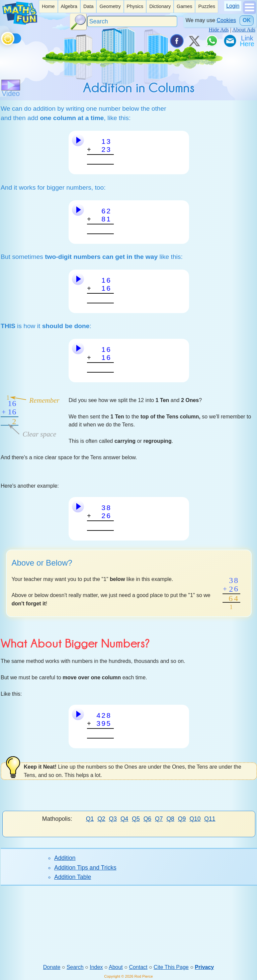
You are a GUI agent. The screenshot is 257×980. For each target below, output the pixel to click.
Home (48, 6)
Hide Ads (219, 30)
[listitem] (48, 7)
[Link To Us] (248, 41)
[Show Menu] (249, 12)
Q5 (136, 819)
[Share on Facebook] (176, 41)
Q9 (182, 819)
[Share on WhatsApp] (212, 41)
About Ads (244, 30)
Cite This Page (171, 967)
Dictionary (160, 6)
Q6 (147, 819)
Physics (135, 6)
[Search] (132, 22)
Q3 (113, 819)
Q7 (159, 819)
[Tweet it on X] (194, 41)
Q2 (101, 819)
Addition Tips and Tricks (85, 868)
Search (75, 967)
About (116, 967)
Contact (138, 967)
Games (184, 6)
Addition (65, 858)
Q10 (195, 819)
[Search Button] (78, 22)
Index (96, 967)
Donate (52, 967)
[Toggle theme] (2, 37)
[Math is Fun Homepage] (20, 23)
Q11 (210, 819)
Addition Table (73, 877)
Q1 (90, 819)
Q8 (170, 819)
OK (247, 20)
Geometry (110, 6)
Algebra (69, 6)
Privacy (204, 967)
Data (88, 6)
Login (233, 6)
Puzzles (206, 6)
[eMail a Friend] (230, 41)
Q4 (124, 819)
